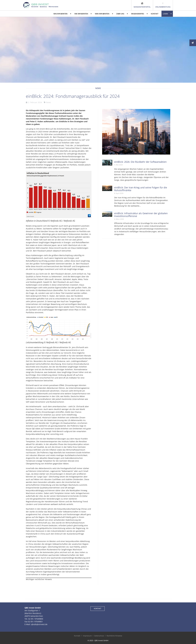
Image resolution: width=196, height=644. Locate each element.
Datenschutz (99, 636)
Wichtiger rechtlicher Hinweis (39, 579)
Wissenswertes (139, 14)
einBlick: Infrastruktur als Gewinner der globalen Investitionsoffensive (141, 215)
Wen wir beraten (104, 14)
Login (167, 14)
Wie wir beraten (83, 14)
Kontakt (155, 14)
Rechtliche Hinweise (114, 636)
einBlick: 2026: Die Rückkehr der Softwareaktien (140, 162)
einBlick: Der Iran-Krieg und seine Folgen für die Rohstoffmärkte (141, 189)
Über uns (122, 14)
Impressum (87, 636)
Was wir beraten (62, 14)
